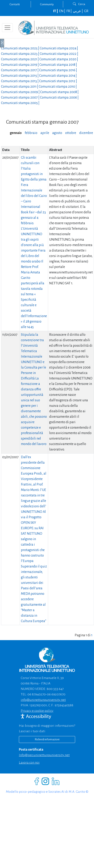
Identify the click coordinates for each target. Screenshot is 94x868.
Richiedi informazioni (47, 739)
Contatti (15, 4)
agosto (57, 133)
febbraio (31, 133)
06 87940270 (37, 694)
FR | (69, 11)
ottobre (71, 133)
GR (86, 11)
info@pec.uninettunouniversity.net (44, 755)
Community (47, 4)
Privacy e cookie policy (37, 711)
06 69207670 (56, 694)
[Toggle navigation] (7, 28)
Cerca (79, 4)
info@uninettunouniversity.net (43, 700)
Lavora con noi (29, 763)
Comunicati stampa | (20, 48)
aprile (45, 133)
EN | (62, 11)
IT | (56, 11)
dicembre (86, 133)
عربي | (78, 11)
